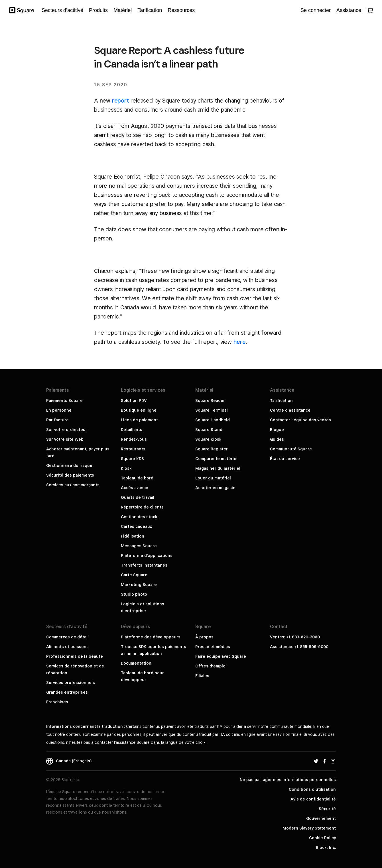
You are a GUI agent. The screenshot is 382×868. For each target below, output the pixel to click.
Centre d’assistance (290, 410)
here (240, 342)
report (121, 101)
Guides (277, 439)
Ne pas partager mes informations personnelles (288, 780)
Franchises (57, 702)
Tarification (281, 401)
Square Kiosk (208, 439)
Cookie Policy (322, 838)
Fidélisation (133, 536)
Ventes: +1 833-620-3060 (295, 637)
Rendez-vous (134, 439)
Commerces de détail (67, 637)
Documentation (136, 663)
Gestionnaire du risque (69, 465)
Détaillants (132, 430)
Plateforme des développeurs (151, 637)
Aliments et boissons (67, 647)
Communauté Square (291, 449)
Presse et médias (213, 647)
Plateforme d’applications (147, 555)
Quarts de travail (138, 497)
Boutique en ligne (139, 410)
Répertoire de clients (142, 507)
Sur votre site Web (65, 439)
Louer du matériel (213, 478)
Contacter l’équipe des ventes (300, 420)
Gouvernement (321, 818)
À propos (204, 637)
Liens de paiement (139, 420)
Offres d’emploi (211, 666)
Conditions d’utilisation (312, 789)
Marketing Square (139, 585)
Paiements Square (64, 401)
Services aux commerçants (73, 485)
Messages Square (139, 546)
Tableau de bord (137, 478)
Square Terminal (212, 410)
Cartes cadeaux (136, 526)
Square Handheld (213, 420)
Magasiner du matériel (218, 468)
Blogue (277, 430)
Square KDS (132, 459)
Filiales (202, 676)
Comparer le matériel (216, 459)
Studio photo (134, 594)
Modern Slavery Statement (309, 828)
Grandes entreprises (67, 692)
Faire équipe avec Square (221, 656)
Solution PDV (134, 401)
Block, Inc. (326, 847)
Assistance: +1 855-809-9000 (299, 647)
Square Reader (210, 401)
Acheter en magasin (215, 488)
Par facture (57, 420)
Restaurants (133, 449)
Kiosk (126, 468)
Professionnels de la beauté (75, 656)
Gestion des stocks (140, 517)
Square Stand (209, 430)
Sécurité (327, 809)
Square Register (212, 449)
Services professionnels (71, 683)
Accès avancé (135, 488)
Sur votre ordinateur (67, 430)
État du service (285, 459)
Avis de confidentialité (313, 799)
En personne (59, 410)
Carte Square (134, 575)
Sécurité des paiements (70, 475)
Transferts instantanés (144, 565)
